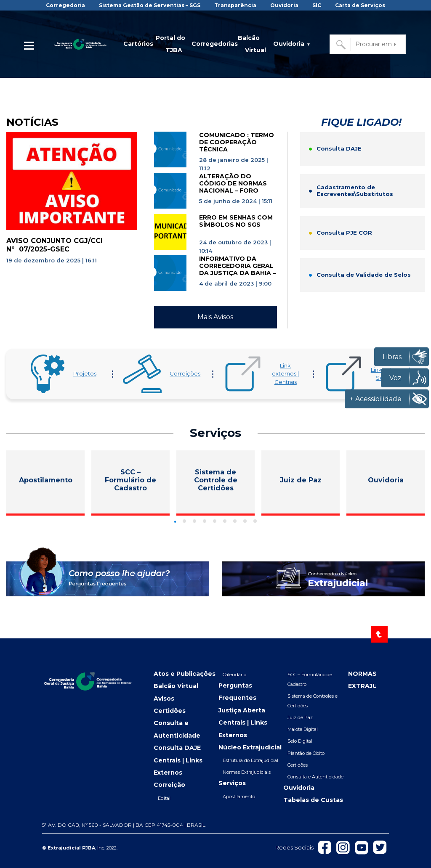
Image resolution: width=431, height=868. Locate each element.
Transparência (235, 5)
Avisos (164, 699)
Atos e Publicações (185, 674)
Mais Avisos (215, 317)
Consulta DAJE (177, 748)
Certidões (170, 711)
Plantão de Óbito (306, 753)
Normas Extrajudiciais (247, 772)
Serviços (232, 783)
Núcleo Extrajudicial (250, 747)
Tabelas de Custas (313, 800)
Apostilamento (239, 797)
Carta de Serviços (360, 5)
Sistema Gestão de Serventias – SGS (150, 5)
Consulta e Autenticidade (177, 729)
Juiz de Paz (300, 717)
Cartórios (138, 44)
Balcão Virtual (252, 44)
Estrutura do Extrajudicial (250, 760)
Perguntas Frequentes (237, 692)
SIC (317, 5)
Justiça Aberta (242, 710)
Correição (169, 785)
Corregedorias (215, 44)
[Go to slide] (175, 522)
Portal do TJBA (170, 44)
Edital (164, 798)
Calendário (234, 675)
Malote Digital (303, 729)
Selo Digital (300, 741)
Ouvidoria (284, 5)
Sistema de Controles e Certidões (313, 701)
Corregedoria (65, 5)
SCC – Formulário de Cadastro (310, 679)
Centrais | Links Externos (178, 766)
